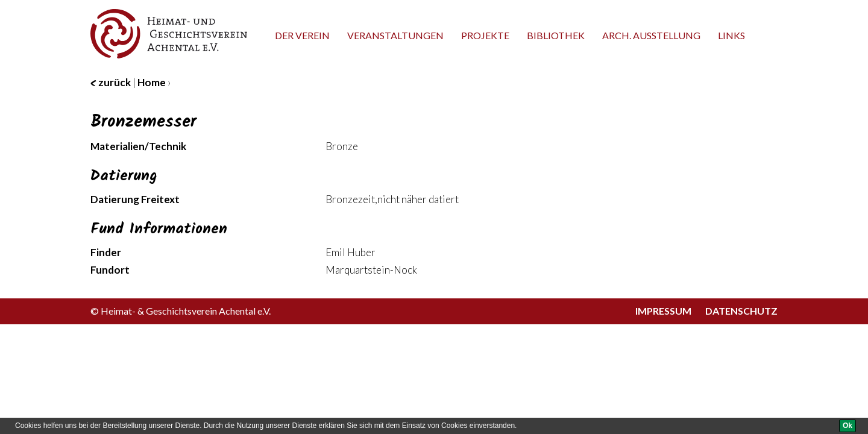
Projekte (485, 35)
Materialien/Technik (138, 146)
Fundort (110, 270)
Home (152, 82)
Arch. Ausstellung (651, 35)
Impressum (663, 311)
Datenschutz (741, 311)
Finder (106, 252)
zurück (111, 82)
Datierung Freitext (135, 199)
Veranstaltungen (395, 35)
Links (731, 35)
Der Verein (302, 35)
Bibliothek (556, 35)
